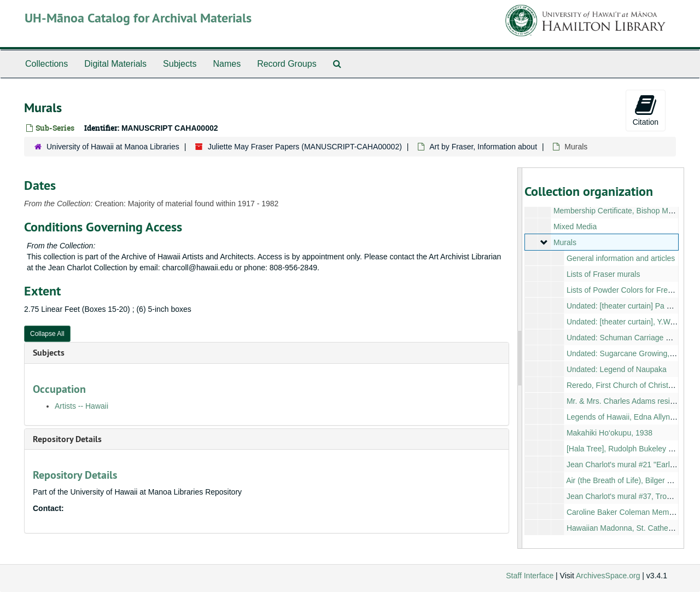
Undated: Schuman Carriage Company (632, 338)
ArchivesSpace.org (608, 576)
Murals (564, 242)
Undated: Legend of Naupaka (616, 369)
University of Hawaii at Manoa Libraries (113, 147)
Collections (46, 64)
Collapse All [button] (47, 334)
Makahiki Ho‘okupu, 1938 (609, 433)
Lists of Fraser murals (603, 274)
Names (227, 64)
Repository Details (67, 439)
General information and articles (620, 258)
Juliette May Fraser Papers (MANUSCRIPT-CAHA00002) (305, 147)
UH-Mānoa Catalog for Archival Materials (138, 18)
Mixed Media (574, 227)
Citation (646, 110)
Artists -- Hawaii (81, 406)
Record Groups (287, 64)
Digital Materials (115, 64)
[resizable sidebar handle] (520, 358)
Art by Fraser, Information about (483, 147)
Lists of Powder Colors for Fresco (623, 290)
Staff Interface (530, 576)
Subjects (180, 64)
